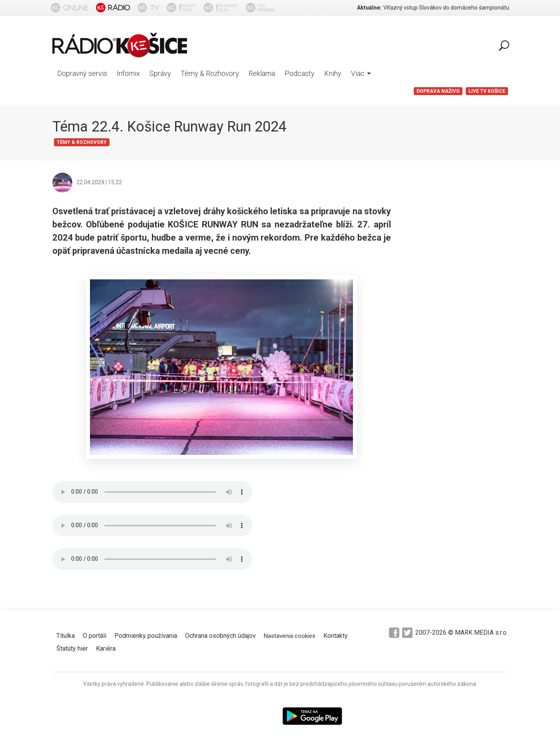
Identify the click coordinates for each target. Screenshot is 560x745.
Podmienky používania (146, 636)
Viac (361, 73)
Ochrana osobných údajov (220, 636)
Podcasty (300, 73)
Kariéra (106, 648)
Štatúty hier (72, 648)
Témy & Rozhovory (210, 73)
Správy (160, 73)
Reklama (262, 73)
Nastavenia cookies (290, 636)
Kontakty (336, 636)
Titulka (66, 636)
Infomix (128, 73)
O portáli (95, 636)
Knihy (333, 73)
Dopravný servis (82, 73)
